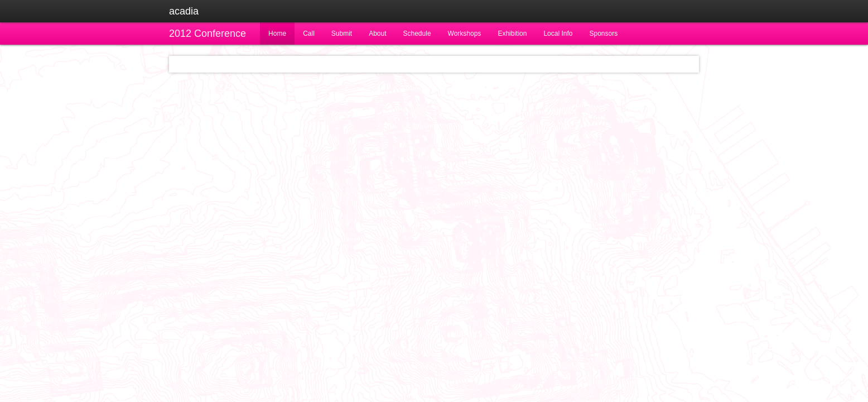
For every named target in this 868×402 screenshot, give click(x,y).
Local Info (558, 33)
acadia (184, 11)
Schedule (417, 33)
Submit (342, 33)
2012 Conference (208, 33)
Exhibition (512, 33)
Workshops (465, 33)
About (377, 33)
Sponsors (603, 33)
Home (277, 33)
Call (309, 33)
